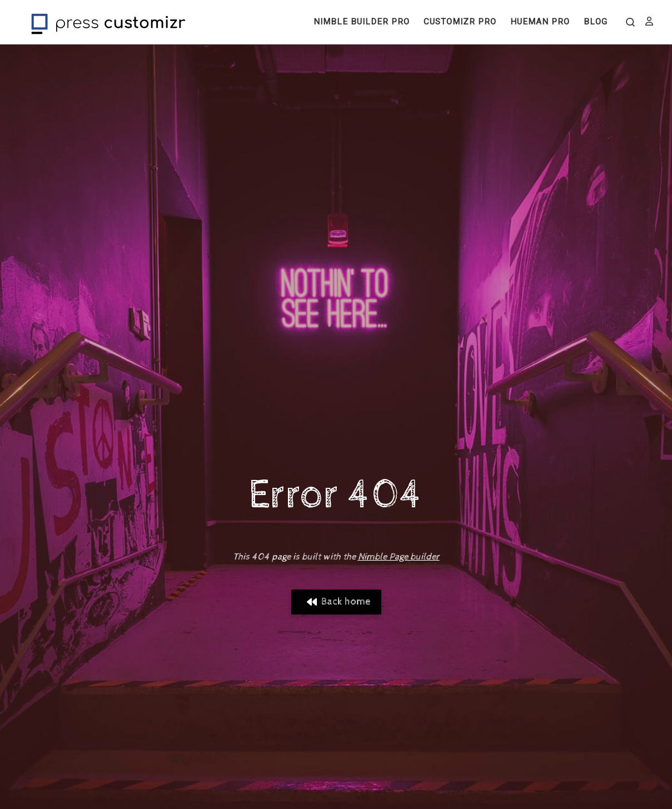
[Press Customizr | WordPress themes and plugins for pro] (108, 22)
